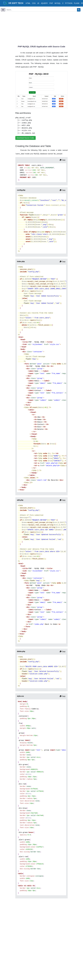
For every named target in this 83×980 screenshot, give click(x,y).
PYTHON (69, 3)
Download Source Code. (25, 138)
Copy (63, 160)
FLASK (77, 3)
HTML (28, 3)
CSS (34, 3)
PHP (51, 3)
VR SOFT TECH (13, 3)
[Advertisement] (49, 27)
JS (38, 3)
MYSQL (58, 3)
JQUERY (44, 3)
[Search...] (41, 10)
